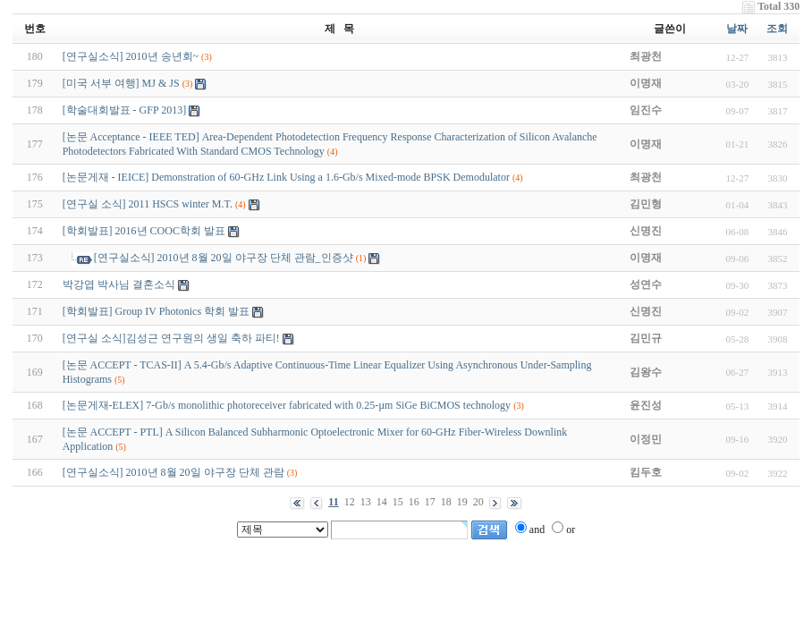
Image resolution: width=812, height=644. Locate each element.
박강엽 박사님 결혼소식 (119, 284)
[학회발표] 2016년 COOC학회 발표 (144, 231)
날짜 (737, 29)
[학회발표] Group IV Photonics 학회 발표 (156, 311)
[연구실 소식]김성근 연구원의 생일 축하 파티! (171, 338)
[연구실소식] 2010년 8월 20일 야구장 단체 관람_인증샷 (224, 258)
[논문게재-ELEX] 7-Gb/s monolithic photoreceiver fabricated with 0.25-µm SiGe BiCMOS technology (287, 405)
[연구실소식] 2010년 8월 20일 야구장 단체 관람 (173, 472)
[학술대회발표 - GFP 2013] (125, 110)
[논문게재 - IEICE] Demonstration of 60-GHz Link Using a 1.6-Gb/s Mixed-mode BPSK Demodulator (286, 177)
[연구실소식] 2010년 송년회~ (131, 56)
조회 (777, 29)
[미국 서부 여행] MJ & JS (121, 83)
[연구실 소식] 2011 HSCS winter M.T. (148, 204)
